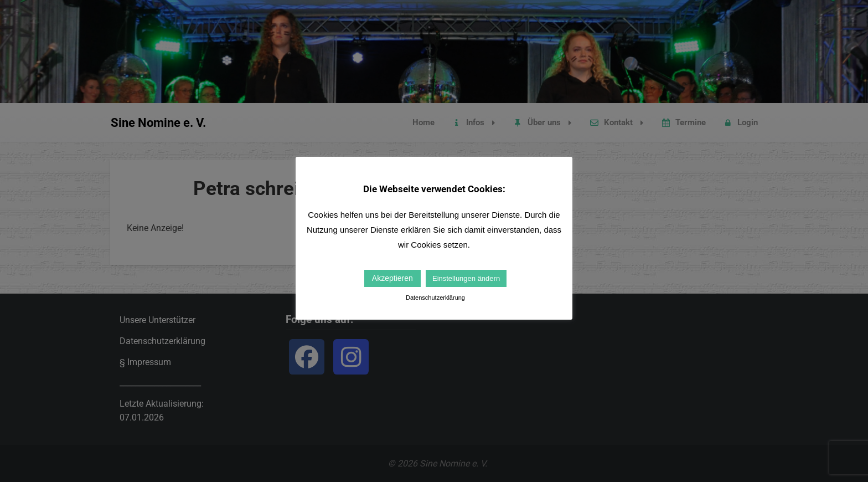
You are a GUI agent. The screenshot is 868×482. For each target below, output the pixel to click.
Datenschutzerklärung (435, 298)
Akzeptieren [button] (392, 278)
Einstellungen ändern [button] (466, 278)
